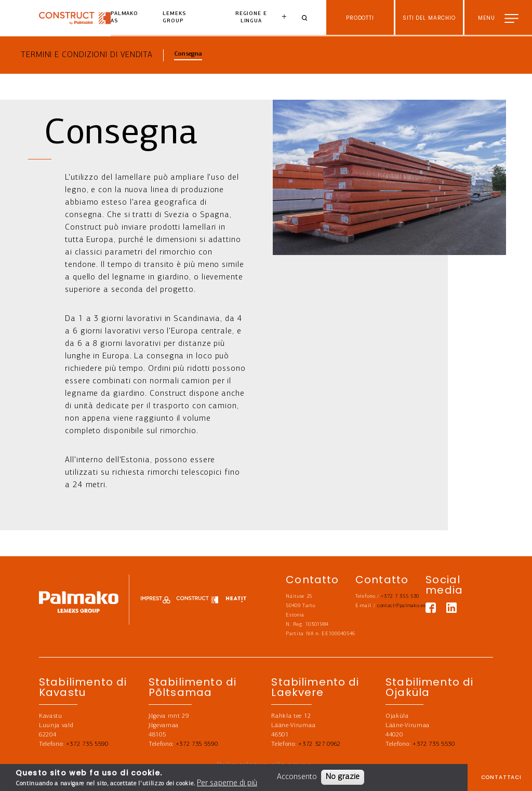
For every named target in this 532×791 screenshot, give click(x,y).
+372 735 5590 (87, 744)
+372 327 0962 (320, 744)
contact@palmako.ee (401, 606)
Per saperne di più (227, 783)
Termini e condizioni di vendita (87, 55)
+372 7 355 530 (400, 596)
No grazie (343, 777)
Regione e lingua (251, 17)
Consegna (188, 54)
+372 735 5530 (434, 744)
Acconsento (297, 777)
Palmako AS (124, 17)
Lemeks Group (174, 17)
